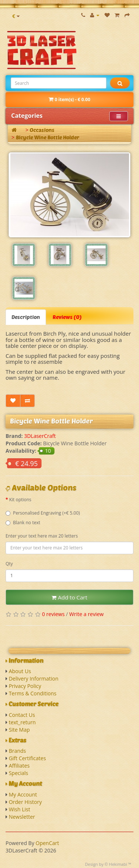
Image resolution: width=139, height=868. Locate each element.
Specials (19, 773)
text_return (22, 722)
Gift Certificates (27, 758)
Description (26, 317)
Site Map (19, 730)
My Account (23, 794)
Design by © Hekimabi (106, 864)
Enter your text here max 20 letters (42, 536)
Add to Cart (69, 597)
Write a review (87, 614)
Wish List (20, 809)
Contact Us (22, 715)
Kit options (20, 500)
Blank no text (23, 523)
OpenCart (47, 843)
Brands (17, 751)
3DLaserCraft (40, 436)
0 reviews (53, 614)
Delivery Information (34, 679)
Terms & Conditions (33, 693)
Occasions (42, 130)
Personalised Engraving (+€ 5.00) (43, 513)
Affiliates (19, 766)
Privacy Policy (25, 686)
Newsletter (22, 817)
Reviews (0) (67, 317)
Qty (9, 564)
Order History (25, 802)
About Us (20, 671)
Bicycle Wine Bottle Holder (48, 137)
